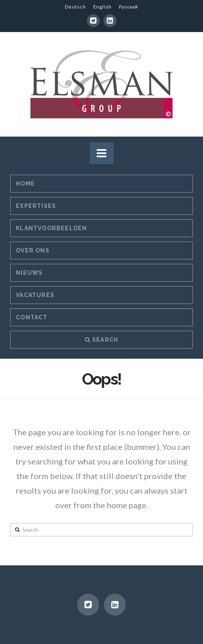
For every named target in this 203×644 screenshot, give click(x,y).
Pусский (128, 7)
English (103, 7)
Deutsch (76, 7)
